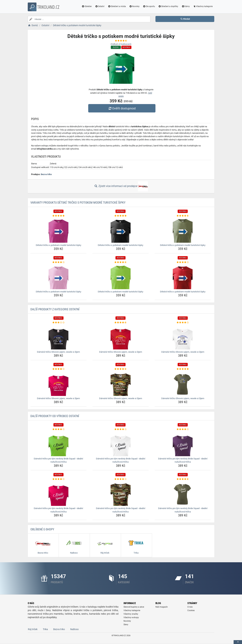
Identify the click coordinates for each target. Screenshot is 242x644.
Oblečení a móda (117, 6)
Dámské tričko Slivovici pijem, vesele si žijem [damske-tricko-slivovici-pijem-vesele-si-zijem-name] (58, 352)
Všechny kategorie (203, 6)
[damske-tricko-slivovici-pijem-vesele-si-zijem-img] (59, 337)
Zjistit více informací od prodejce (121, 186)
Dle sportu (149, 6)
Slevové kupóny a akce (134, 607)
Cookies (191, 610)
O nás (190, 607)
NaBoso (74, 629)
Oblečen (87, 6)
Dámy (186, 6)
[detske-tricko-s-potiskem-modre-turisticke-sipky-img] (59, 230)
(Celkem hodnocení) (121, 44)
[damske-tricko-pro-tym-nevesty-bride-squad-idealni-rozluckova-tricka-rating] (59, 429)
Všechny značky (131, 614)
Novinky (134, 6)
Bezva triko (46, 174)
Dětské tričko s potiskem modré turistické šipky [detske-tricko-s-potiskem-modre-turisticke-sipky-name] (58, 245)
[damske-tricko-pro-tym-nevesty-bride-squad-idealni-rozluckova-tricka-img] (59, 444)
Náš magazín (162, 607)
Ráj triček (33, 629)
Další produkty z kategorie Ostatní (55, 309)
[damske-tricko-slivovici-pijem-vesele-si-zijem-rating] (59, 323)
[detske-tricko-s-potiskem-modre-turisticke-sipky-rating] (59, 216)
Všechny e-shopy (131, 617)
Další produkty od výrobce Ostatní (55, 416)
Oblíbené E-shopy (42, 529)
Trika (45, 629)
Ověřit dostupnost (122, 108)
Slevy (126, 625)
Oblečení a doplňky (168, 6)
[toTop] (238, 642)
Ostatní (100, 6)
